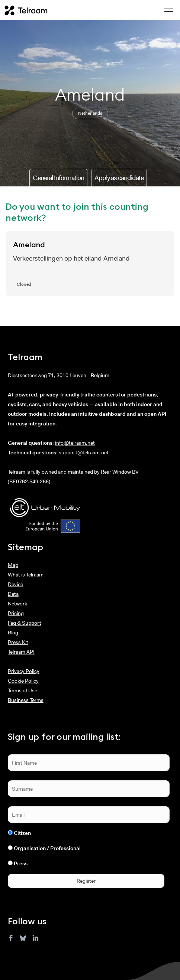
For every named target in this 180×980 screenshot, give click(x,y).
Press (21, 863)
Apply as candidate (119, 178)
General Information (58, 178)
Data (13, 594)
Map (13, 565)
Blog (13, 633)
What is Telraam (26, 575)
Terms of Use (22, 690)
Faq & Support (25, 623)
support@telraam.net (84, 453)
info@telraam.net (75, 443)
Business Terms (26, 700)
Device (15, 584)
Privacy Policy (24, 671)
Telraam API (21, 652)
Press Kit (18, 642)
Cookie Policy (23, 681)
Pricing (16, 613)
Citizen (22, 833)
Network (17, 604)
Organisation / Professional (47, 848)
